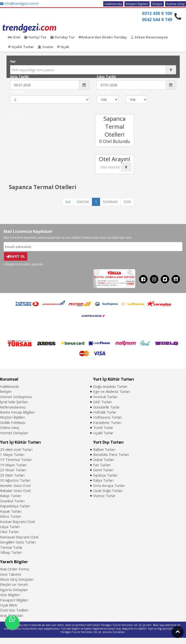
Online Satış (10, 427)
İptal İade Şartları (14, 402)
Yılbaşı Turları (11, 552)
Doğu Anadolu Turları (110, 386)
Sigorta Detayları (14, 590)
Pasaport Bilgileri (14, 600)
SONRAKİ (110, 202)
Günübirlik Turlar (106, 407)
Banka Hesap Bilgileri (17, 412)
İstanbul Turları (12, 501)
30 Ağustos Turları (15, 480)
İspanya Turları (105, 475)
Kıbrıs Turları (10, 516)
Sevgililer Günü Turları (18, 542)
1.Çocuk (103, 92)
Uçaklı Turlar (21, 47)
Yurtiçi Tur (35, 37)
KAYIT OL (16, 256)
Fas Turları (102, 465)
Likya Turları (10, 527)
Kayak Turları (11, 511)
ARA (16, 114)
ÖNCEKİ (83, 202)
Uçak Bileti (9, 605)
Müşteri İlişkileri (137, 4)
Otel (14, 37)
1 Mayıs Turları (12, 454)
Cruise (45, 47)
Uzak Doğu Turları (108, 491)
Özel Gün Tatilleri (14, 610)
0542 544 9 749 (157, 19)
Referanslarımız (13, 407)
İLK (68, 202)
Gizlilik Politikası (13, 422)
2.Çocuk (132, 92)
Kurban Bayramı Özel (17, 522)
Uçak (63, 47)
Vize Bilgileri (10, 595)
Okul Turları (9, 532)
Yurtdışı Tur (62, 37)
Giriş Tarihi (19, 77)
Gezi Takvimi (10, 574)
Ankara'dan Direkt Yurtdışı (103, 37)
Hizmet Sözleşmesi (16, 397)
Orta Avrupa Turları (109, 485)
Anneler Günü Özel (15, 485)
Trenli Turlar (103, 427)
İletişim (157, 4)
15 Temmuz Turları (16, 459)
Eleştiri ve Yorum (14, 584)
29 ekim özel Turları (16, 449)
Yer (13, 61)
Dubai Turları (104, 459)
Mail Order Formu (15, 569)
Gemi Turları (103, 470)
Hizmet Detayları (14, 433)
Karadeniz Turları (107, 422)
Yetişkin (17, 92)
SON (127, 202)
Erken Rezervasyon (149, 37)
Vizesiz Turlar (104, 496)
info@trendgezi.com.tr (19, 3)
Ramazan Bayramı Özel (19, 537)
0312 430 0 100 (157, 13)
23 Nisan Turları (13, 470)
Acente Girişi (176, 4)
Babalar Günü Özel (15, 491)
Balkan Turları (104, 449)
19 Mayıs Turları (13, 465)
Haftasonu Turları (108, 417)
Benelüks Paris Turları (111, 454)
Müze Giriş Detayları (17, 579)
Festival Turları (105, 397)
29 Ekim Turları (12, 475)
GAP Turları (103, 402)
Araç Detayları (12, 615)
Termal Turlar (11, 547)
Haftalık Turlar (105, 412)
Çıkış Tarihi (106, 77)
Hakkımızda (113, 4)
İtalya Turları (103, 480)
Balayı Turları (11, 496)
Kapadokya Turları (15, 506)
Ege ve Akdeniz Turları (112, 391)
